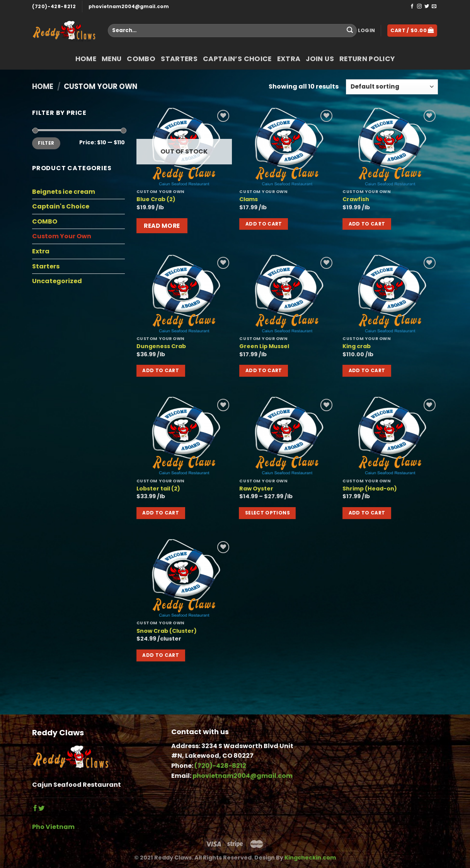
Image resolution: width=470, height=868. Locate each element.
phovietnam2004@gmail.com (129, 6)
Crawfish (356, 199)
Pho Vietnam (53, 827)
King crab (357, 346)
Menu (112, 59)
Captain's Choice (61, 206)
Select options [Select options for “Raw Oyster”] (267, 513)
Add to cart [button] (264, 224)
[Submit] (350, 31)
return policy (367, 59)
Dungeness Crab (161, 346)
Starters (179, 59)
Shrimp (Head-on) (370, 489)
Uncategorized (57, 281)
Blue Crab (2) (156, 199)
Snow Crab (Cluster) (167, 631)
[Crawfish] (390, 147)
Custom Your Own (62, 236)
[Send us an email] (434, 7)
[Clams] (287, 147)
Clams (249, 199)
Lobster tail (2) (158, 489)
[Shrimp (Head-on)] (390, 436)
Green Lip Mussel (264, 346)
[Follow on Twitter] (427, 7)
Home (86, 59)
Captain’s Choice (237, 59)
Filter (46, 143)
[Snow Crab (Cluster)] (184, 578)
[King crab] (390, 294)
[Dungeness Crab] (184, 294)
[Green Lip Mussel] (287, 294)
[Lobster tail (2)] (184, 436)
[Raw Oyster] (287, 436)
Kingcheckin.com (310, 858)
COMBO (141, 59)
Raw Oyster (256, 489)
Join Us (320, 59)
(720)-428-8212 (54, 6)
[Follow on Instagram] (419, 7)
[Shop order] (392, 87)
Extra (289, 59)
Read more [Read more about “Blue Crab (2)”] (162, 226)
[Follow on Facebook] (412, 7)
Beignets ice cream (64, 192)
